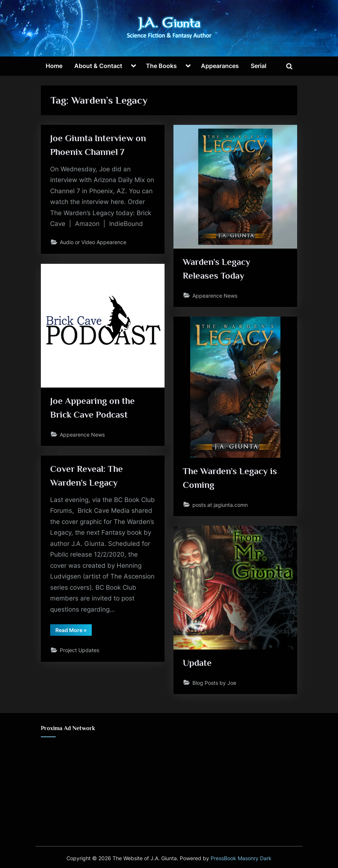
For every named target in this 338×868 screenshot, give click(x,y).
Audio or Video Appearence (93, 243)
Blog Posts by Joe (215, 683)
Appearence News (215, 296)
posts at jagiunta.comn (220, 505)
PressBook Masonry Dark (241, 858)
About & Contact (98, 66)
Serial (259, 66)
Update (198, 663)
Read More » (74, 632)
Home (54, 66)
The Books (161, 66)
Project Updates (80, 652)
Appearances (220, 66)
